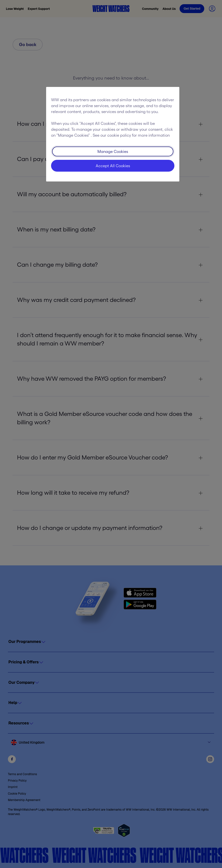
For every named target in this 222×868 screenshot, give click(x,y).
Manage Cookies (113, 151)
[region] (113, 134)
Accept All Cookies (113, 166)
